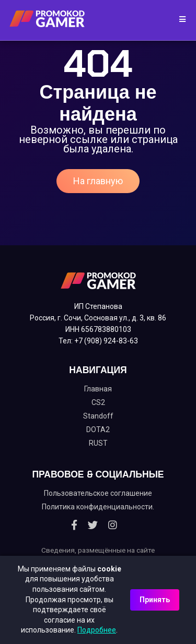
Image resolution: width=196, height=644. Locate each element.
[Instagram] (113, 525)
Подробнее (97, 630)
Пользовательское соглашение (98, 493)
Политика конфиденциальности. (98, 507)
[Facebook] (74, 525)
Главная (98, 389)
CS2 (98, 402)
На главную (98, 181)
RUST (98, 443)
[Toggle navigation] (179, 20)
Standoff (98, 416)
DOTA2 (98, 430)
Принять (155, 600)
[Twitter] (93, 525)
